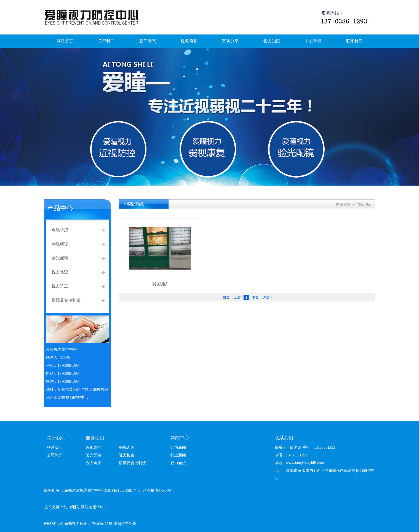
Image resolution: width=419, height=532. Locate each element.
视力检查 (60, 272)
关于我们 (106, 41)
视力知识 (272, 41)
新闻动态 (148, 41)
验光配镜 (60, 258)
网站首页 (65, 41)
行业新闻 (178, 455)
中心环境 (313, 41)
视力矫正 (60, 286)
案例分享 (230, 41)
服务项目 (189, 41)
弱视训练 (60, 244)
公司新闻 (178, 447)
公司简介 (55, 455)
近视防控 (60, 230)
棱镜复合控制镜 (66, 300)
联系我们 (354, 41)
